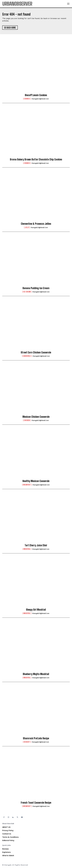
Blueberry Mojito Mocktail (36, 674)
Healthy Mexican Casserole (36, 481)
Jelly (27, 227)
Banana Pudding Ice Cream (36, 288)
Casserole (27, 356)
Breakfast (27, 485)
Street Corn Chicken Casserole (36, 352)
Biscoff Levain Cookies (36, 95)
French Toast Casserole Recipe (36, 803)
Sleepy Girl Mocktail (36, 610)
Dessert (27, 742)
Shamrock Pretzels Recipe (36, 738)
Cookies (27, 99)
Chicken (27, 420)
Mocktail (27, 549)
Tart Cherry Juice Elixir (36, 545)
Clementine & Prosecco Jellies (36, 224)
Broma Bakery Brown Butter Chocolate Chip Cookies (36, 159)
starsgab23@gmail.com (40, 99)
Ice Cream (27, 292)
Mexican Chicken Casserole (36, 417)
